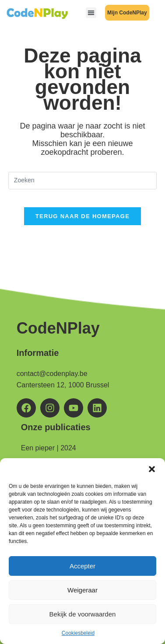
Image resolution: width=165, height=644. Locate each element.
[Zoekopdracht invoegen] (82, 181)
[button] (152, 469)
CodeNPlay (58, 328)
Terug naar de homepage (82, 216)
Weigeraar (82, 590)
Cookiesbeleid (78, 633)
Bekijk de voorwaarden (83, 614)
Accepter (82, 566)
